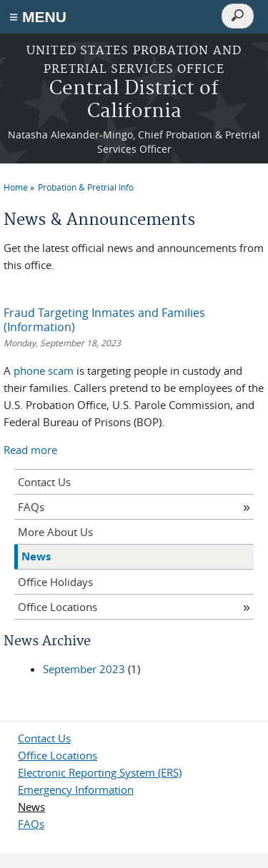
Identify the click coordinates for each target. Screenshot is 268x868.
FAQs (31, 507)
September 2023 (84, 669)
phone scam (44, 370)
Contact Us (44, 482)
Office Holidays (55, 582)
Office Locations (58, 607)
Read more (30, 450)
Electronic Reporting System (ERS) (100, 772)
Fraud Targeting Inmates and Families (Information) (104, 320)
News (36, 556)
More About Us (55, 532)
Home (16, 187)
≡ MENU (38, 17)
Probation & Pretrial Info (86, 187)
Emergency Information (76, 789)
